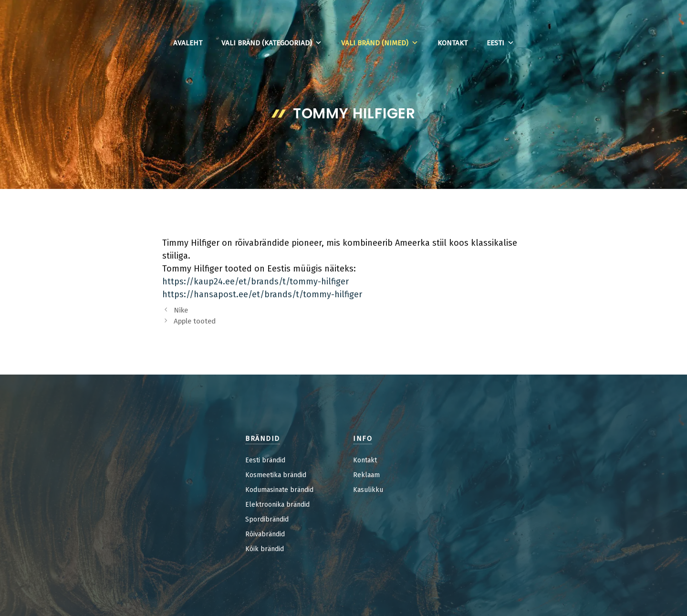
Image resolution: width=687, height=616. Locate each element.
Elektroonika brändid (277, 505)
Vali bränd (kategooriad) (272, 43)
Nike (181, 310)
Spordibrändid (267, 519)
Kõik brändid (265, 549)
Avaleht (188, 43)
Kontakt (453, 43)
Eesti (500, 43)
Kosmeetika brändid (276, 475)
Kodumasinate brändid (279, 490)
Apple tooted (195, 321)
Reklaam (366, 475)
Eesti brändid (265, 460)
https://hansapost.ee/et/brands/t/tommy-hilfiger (262, 294)
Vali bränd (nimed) (380, 43)
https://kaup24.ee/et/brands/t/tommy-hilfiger (255, 282)
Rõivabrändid (265, 534)
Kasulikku (368, 490)
